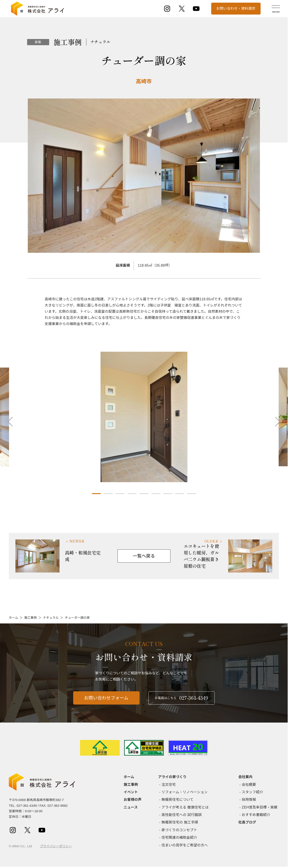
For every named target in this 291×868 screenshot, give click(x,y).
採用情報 (249, 800)
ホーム (13, 618)
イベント (131, 792)
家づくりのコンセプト (179, 830)
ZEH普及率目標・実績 (260, 807)
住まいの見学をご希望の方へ (185, 845)
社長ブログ (247, 822)
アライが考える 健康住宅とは (185, 807)
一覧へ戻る (144, 556)
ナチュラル (51, 618)
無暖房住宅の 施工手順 (180, 822)
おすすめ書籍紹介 (256, 815)
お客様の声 (133, 800)
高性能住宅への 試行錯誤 (182, 815)
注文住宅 (169, 785)
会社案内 (245, 777)
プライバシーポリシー (56, 846)
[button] (96, 494)
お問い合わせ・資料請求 (236, 8)
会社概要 (249, 785)
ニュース (131, 807)
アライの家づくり (172, 777)
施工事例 (31, 618)
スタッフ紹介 (253, 792)
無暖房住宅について (178, 800)
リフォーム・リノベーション (185, 792)
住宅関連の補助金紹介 (179, 837)
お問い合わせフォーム (106, 701)
